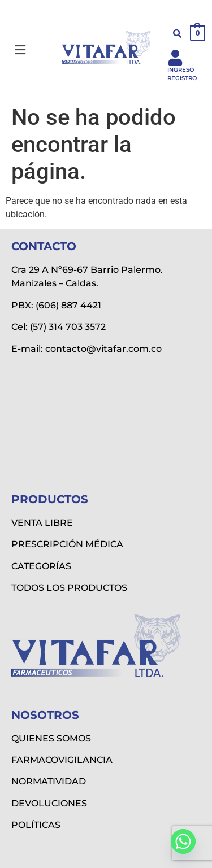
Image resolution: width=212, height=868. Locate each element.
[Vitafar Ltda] (106, 420)
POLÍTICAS (36, 825)
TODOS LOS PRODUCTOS (69, 588)
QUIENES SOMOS (51, 738)
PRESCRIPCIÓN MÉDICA (67, 544)
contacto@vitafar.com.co (103, 349)
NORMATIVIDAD (49, 781)
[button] (20, 50)
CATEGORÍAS (41, 566)
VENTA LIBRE (42, 523)
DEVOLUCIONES (49, 803)
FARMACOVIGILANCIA (62, 760)
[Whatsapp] (183, 841)
